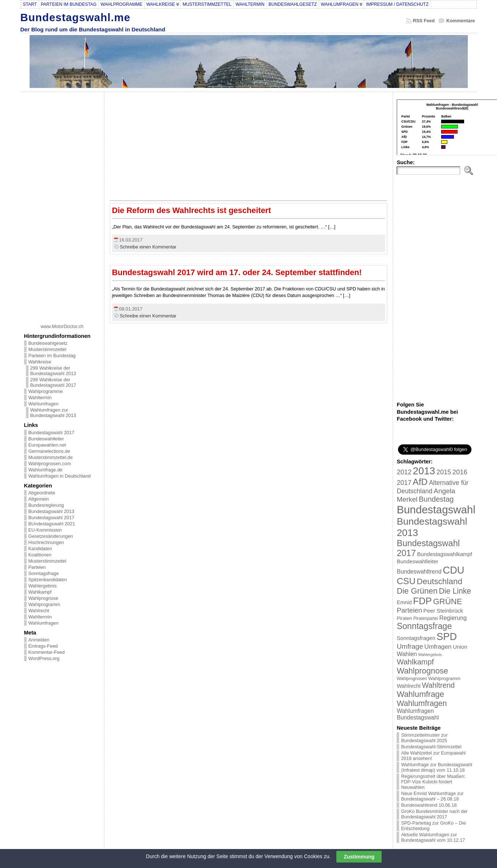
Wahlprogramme (46, 391)
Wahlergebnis (43, 586)
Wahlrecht (39, 611)
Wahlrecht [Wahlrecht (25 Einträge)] (408, 686)
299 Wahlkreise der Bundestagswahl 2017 (53, 382)
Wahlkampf (40, 592)
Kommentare (460, 21)
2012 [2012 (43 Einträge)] (404, 472)
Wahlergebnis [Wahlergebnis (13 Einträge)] (430, 655)
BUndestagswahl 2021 (52, 524)
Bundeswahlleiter (46, 439)
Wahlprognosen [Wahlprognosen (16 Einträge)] (412, 679)
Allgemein (39, 499)
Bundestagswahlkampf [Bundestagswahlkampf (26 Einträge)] (444, 554)
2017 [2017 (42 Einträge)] (404, 483)
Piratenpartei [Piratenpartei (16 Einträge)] (426, 618)
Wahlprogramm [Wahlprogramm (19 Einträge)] (444, 678)
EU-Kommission (45, 530)
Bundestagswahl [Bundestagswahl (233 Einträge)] (436, 510)
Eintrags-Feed (43, 646)
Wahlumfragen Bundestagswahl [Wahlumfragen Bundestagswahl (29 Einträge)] (418, 714)
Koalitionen (40, 555)
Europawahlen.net (47, 445)
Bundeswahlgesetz (48, 343)
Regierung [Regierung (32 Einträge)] (453, 618)
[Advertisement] (62, 205)
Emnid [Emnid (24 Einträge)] (404, 602)
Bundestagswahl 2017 (51, 433)
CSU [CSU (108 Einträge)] (406, 581)
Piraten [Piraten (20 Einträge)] (404, 618)
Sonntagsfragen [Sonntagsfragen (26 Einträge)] (416, 638)
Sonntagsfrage (44, 573)
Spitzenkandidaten (48, 580)
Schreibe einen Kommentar (148, 247)
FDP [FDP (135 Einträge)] (422, 601)
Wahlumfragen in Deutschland (60, 476)
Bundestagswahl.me (76, 17)
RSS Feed (424, 21)
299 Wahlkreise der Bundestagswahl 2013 (53, 371)
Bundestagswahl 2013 (51, 511)
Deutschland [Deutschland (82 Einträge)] (439, 581)
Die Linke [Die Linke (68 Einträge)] (455, 591)
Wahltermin (40, 398)
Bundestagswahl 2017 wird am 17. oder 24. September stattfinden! (237, 272)
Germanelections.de (49, 451)
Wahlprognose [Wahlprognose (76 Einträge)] (422, 671)
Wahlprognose (43, 598)
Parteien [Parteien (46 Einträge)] (409, 610)
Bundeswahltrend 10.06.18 (429, 805)
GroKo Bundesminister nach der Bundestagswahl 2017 (434, 814)
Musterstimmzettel (47, 349)
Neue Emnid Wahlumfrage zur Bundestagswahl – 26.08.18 (432, 796)
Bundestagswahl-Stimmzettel (431, 747)
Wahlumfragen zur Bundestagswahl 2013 (53, 413)
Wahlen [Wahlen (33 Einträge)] (407, 654)
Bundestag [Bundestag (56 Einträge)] (436, 499)
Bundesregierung (46, 505)
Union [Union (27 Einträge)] (460, 647)
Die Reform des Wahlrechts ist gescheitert (192, 210)
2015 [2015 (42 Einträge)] (444, 472)
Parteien (37, 567)
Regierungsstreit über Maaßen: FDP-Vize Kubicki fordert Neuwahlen (433, 782)
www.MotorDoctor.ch (62, 326)
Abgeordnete (42, 493)
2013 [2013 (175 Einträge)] (424, 471)
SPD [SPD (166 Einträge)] (447, 637)
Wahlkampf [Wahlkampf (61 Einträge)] (415, 662)
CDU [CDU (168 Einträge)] (454, 570)
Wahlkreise (40, 362)
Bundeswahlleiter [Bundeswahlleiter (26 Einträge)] (417, 561)
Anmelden (39, 640)
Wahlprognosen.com (50, 464)
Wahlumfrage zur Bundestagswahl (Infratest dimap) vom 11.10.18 (436, 767)
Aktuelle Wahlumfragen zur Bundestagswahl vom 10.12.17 (433, 837)
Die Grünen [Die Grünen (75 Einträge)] (417, 591)
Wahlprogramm (44, 604)
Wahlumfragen (44, 404)
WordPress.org (44, 658)
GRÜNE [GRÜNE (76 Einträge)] (448, 601)
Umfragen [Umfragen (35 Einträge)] (438, 647)
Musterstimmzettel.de (51, 457)
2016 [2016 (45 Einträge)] (460, 472)
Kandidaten (40, 549)
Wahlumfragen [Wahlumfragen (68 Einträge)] (422, 703)
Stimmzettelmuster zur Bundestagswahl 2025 (424, 738)
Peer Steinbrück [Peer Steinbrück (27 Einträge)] (443, 611)
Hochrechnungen (46, 542)
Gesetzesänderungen (51, 536)
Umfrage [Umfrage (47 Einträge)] (410, 646)
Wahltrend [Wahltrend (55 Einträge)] (438, 685)
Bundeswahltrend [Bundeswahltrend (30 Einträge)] (419, 572)
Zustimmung (359, 857)
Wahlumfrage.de (45, 470)
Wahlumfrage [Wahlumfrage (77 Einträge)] (420, 694)
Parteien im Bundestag (52, 356)
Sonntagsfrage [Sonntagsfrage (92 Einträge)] (424, 626)
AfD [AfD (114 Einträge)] (420, 482)
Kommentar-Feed (47, 652)
